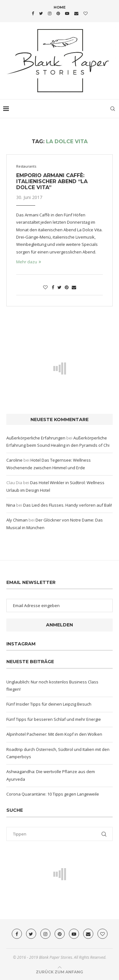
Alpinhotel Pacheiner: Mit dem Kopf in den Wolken (54, 734)
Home (60, 7)
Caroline (14, 460)
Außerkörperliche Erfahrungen (36, 438)
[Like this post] (45, 287)
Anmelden (60, 625)
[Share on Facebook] (53, 287)
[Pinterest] (58, 13)
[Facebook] (33, 13)
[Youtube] (67, 13)
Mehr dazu (29, 262)
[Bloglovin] (86, 13)
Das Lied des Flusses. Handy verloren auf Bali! (68, 505)
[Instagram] (50, 13)
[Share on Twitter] (60, 287)
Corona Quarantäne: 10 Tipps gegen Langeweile (53, 794)
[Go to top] (60, 972)
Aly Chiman (17, 520)
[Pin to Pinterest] (67, 287)
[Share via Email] (74, 287)
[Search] (113, 109)
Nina (11, 505)
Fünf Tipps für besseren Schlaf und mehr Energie (54, 719)
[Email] (76, 13)
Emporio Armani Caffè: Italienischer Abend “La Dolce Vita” (52, 181)
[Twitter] (41, 13)
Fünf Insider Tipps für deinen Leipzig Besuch (49, 704)
